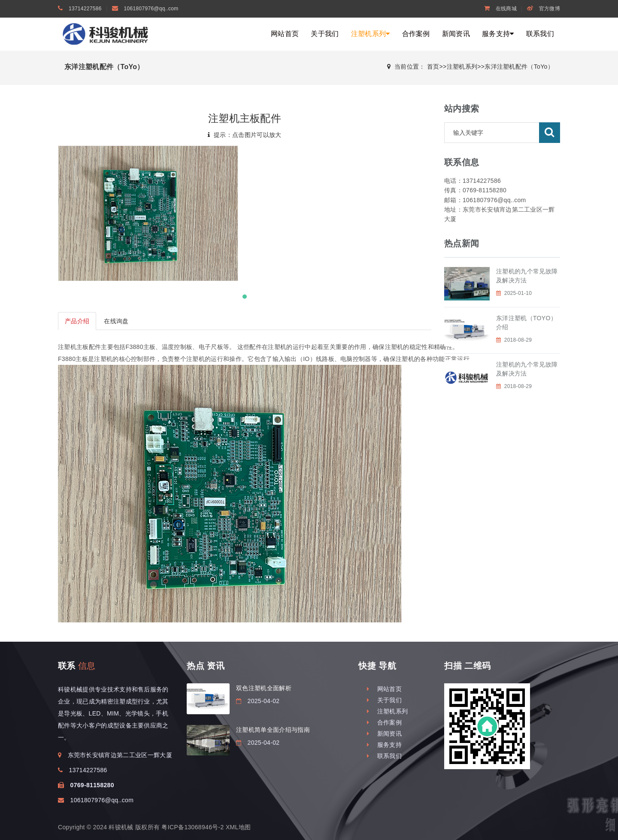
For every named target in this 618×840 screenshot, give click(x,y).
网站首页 (285, 34)
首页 (433, 67)
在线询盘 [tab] (116, 321)
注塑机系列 (371, 34)
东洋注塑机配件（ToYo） (519, 67)
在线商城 (500, 9)
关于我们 (325, 34)
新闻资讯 (456, 34)
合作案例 (416, 34)
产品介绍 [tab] (77, 321)
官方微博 (544, 9)
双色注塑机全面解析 (264, 688)
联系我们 (540, 34)
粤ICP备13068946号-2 (192, 827)
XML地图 (238, 827)
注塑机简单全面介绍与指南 (273, 730)
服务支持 (498, 34)
